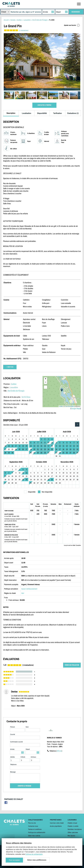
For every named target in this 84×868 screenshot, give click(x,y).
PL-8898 (52, 20)
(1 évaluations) (24, 30)
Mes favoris (71, 836)
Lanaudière (14, 387)
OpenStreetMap (69, 406)
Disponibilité (42, 113)
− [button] (46, 382)
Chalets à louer (72, 823)
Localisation (27, 113)
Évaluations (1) (73, 113)
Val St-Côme (26, 397)
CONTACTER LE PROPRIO (44, 105)
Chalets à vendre (73, 826)
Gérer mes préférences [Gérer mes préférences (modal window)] (37, 860)
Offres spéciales (73, 832)
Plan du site (32, 823)
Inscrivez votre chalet (57, 823)
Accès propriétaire (56, 826)
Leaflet (61, 406)
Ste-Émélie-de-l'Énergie (16, 391)
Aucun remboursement (29, 589)
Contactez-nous (33, 826)
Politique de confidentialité (37, 832)
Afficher (59, 751)
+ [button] (46, 379)
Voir (23, 593)
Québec (14, 384)
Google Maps (76, 408)
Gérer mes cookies (34, 836)
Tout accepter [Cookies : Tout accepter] (14, 860)
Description (11, 113)
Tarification (58, 113)
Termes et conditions (35, 829)
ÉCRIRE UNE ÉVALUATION (72, 665)
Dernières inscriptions (75, 829)
